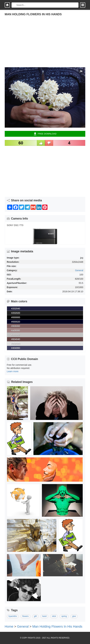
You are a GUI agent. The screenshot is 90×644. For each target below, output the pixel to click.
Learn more (13, 371)
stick (54, 616)
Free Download (45, 134)
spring (64, 616)
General (79, 270)
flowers (26, 616)
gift (35, 616)
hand (44, 616)
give (74, 616)
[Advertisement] (45, 44)
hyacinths (13, 616)
